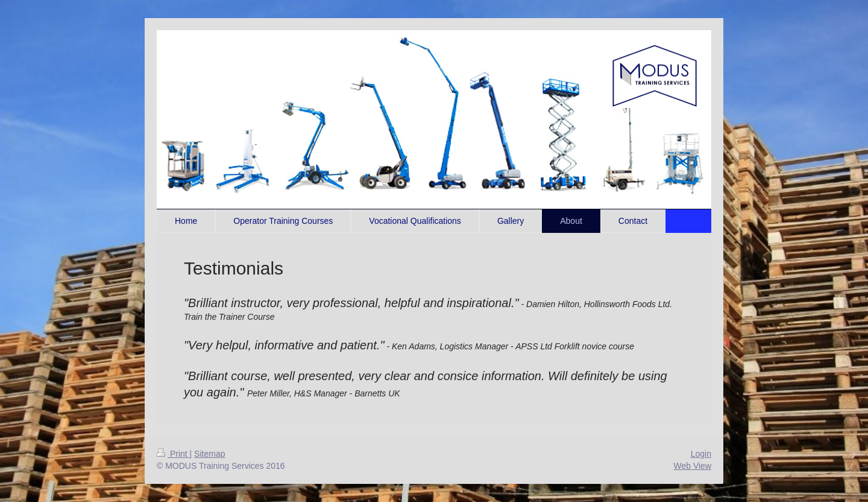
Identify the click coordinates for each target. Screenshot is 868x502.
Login (701, 454)
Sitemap (209, 454)
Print (173, 454)
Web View (692, 466)
